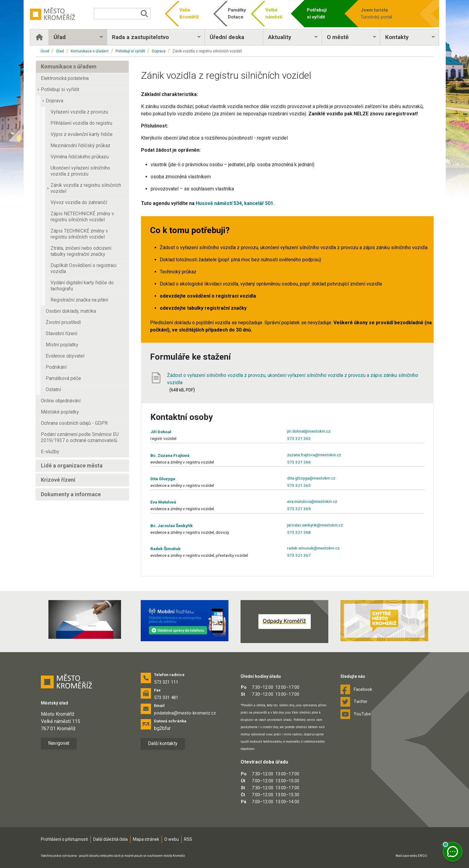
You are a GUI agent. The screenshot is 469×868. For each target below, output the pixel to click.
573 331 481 (166, 698)
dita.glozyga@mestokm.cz (311, 478)
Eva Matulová (163, 502)
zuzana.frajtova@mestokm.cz (314, 455)
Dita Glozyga (163, 479)
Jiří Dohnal (161, 432)
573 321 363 (299, 438)
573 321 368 (299, 532)
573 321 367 (299, 555)
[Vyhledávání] (125, 14)
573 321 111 (166, 682)
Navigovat (59, 743)
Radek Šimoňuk (166, 549)
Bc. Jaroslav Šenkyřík (172, 526)
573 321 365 (299, 485)
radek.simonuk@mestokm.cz (313, 548)
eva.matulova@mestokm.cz (312, 501)
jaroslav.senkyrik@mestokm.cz (315, 525)
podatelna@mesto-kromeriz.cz (185, 713)
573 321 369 (299, 509)
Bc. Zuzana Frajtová (170, 455)
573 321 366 (299, 462)
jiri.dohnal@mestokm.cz (309, 431)
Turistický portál (382, 13)
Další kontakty (163, 743)
